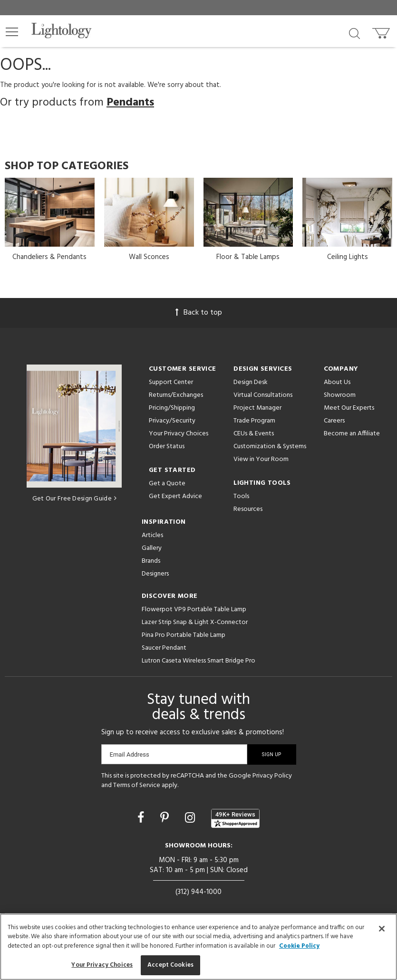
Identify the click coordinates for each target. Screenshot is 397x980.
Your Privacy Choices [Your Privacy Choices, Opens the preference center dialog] (102, 965)
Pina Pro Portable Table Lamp (184, 635)
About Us (337, 382)
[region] (198, 947)
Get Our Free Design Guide (74, 499)
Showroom (340, 395)
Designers (155, 574)
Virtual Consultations (263, 395)
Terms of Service (137, 785)
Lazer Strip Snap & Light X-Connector (195, 622)
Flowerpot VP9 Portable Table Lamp (194, 610)
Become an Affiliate (352, 434)
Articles (152, 535)
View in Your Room (261, 459)
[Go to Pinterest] (166, 819)
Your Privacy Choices (179, 434)
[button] (12, 32)
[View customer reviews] (235, 818)
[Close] (382, 929)
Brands (151, 561)
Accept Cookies (170, 965)
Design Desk (251, 382)
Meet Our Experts (349, 408)
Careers (334, 421)
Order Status (167, 447)
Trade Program (254, 421)
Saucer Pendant (164, 648)
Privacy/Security (172, 421)
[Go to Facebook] (142, 819)
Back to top (199, 313)
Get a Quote (167, 484)
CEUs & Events (254, 434)
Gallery (152, 548)
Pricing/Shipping (172, 408)
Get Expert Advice (175, 496)
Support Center (171, 382)
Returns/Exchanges (176, 395)
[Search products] (354, 33)
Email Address (130, 754)
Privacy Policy (272, 776)
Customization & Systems (270, 447)
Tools (241, 496)
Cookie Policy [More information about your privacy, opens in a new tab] (299, 946)
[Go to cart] (382, 31)
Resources (248, 509)
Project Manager (257, 408)
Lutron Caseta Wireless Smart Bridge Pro (198, 661)
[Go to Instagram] (191, 819)
